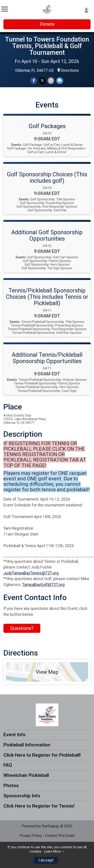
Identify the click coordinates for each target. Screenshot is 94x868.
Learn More (53, 852)
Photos (11, 786)
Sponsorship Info (22, 796)
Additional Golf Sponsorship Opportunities (47, 235)
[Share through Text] (60, 81)
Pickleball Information (27, 745)
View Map (47, 672)
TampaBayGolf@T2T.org (43, 585)
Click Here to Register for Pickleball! (42, 755)
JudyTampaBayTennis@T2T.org (31, 573)
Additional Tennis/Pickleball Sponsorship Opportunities (47, 358)
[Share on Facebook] (34, 81)
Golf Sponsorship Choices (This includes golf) (47, 177)
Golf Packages (47, 126)
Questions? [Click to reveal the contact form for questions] (22, 628)
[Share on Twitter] (42, 81)
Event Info (14, 735)
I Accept (46, 860)
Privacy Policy (31, 836)
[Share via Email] (51, 81)
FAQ (8, 765)
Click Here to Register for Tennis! (39, 806)
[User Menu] (86, 10)
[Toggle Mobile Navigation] (5, 9)
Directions (70, 70)
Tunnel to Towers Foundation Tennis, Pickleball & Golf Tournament (47, 46)
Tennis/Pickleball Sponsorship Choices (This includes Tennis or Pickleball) (47, 297)
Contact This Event (60, 836)
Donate (47, 24)
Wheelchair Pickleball (26, 775)
